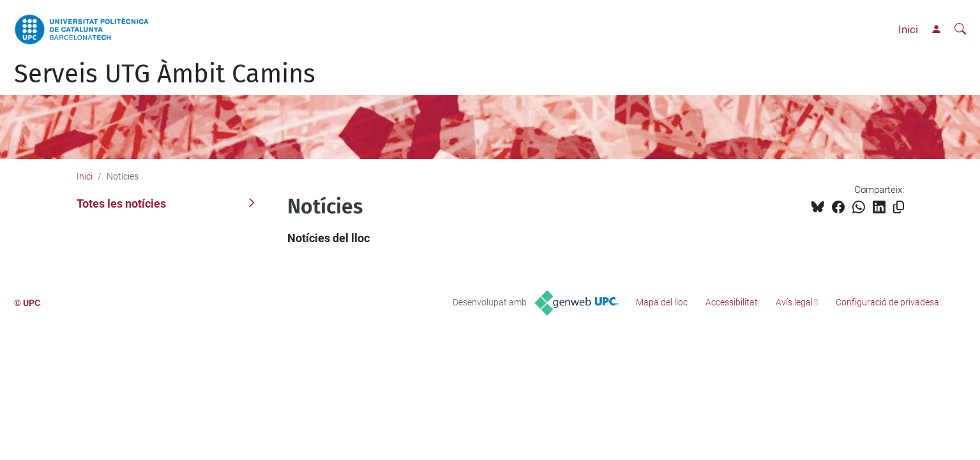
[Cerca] (960, 29)
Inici (908, 29)
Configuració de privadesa (887, 302)
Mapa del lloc (662, 302)
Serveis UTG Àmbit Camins (165, 74)
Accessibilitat (732, 302)
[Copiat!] (899, 207)
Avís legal (794, 302)
